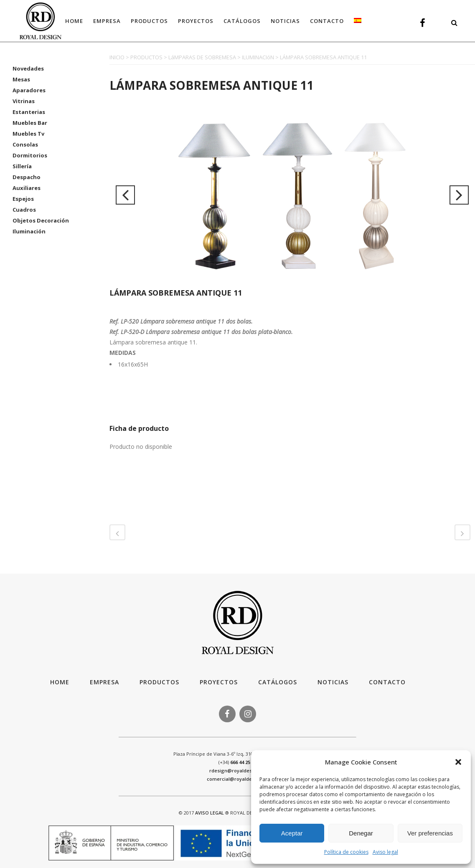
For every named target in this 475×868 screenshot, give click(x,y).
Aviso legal (385, 852)
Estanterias (29, 112)
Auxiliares (27, 188)
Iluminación (29, 231)
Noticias (333, 682)
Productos (159, 682)
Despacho (27, 177)
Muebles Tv (28, 134)
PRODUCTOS (146, 57)
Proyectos (219, 682)
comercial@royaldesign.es (238, 779)
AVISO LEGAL (210, 813)
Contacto (387, 682)
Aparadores (29, 90)
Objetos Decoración (41, 220)
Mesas (21, 79)
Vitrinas (24, 101)
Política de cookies (346, 852)
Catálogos (278, 682)
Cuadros (24, 210)
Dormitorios (30, 155)
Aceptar (292, 833)
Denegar (361, 833)
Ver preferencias (430, 833)
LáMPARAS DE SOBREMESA (202, 57)
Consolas (25, 144)
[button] (458, 762)
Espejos (23, 199)
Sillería (22, 166)
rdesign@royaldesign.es (238, 771)
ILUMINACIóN (258, 57)
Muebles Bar (30, 123)
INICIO (117, 57)
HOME (60, 682)
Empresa (104, 682)
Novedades (28, 68)
